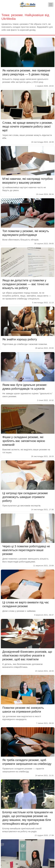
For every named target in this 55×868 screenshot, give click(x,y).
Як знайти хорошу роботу (20, 339)
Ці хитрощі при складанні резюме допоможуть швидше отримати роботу (25, 497)
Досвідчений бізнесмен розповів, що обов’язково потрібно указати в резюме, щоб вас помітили (27, 655)
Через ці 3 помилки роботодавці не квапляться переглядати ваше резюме (26, 550)
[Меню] (51, 5)
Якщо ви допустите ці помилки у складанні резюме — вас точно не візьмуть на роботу (26, 284)
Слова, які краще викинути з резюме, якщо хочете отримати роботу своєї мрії (28, 127)
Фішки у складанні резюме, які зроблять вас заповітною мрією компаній (24, 441)
